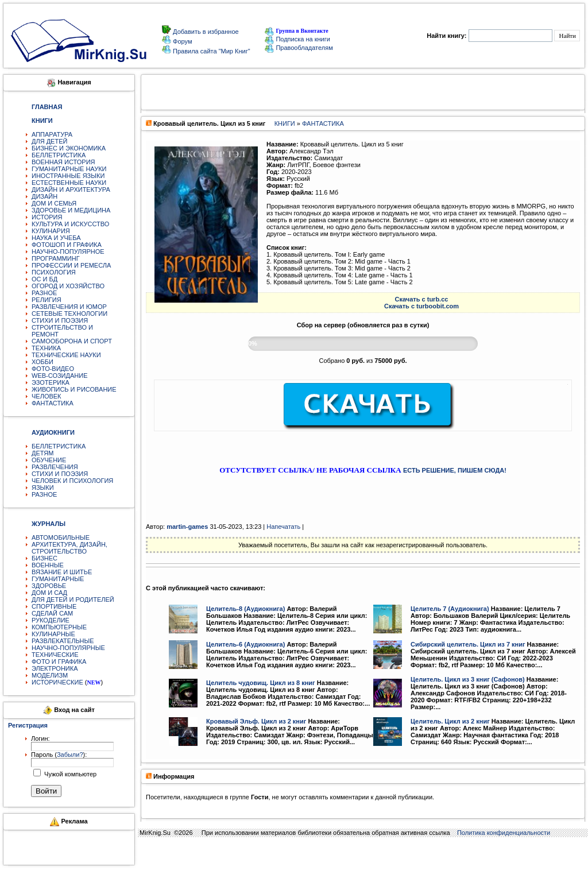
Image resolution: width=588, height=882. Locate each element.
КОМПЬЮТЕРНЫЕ (59, 627)
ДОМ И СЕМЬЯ (54, 203)
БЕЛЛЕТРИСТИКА (59, 155)
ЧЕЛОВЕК (47, 396)
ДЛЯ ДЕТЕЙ (49, 141)
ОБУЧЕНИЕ (49, 460)
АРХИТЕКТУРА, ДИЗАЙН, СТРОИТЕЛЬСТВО (69, 548)
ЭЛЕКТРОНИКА (55, 668)
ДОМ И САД (49, 593)
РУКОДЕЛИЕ (51, 620)
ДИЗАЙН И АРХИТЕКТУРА (71, 189)
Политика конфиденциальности (504, 833)
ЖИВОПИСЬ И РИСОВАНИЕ (74, 389)
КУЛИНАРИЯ (51, 231)
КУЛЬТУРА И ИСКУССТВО (70, 224)
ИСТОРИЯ (47, 217)
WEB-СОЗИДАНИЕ (60, 376)
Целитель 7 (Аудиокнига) (450, 609)
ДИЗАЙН (45, 196)
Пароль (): (59, 755)
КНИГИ (285, 123)
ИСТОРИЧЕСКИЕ (57, 682)
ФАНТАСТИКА (53, 403)
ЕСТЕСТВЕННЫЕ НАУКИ (69, 183)
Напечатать (283, 527)
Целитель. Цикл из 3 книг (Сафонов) (468, 679)
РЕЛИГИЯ (47, 300)
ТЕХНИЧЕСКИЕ (55, 655)
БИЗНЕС (45, 558)
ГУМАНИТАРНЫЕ (58, 579)
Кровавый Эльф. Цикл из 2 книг (256, 721)
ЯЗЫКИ (43, 488)
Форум (181, 41)
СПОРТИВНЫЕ (54, 606)
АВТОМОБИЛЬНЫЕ (61, 537)
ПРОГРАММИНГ (56, 258)
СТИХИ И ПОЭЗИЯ (60, 320)
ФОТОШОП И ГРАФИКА (67, 245)
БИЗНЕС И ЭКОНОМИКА (69, 148)
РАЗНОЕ (44, 293)
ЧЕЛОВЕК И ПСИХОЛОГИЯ (72, 481)
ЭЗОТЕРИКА (51, 382)
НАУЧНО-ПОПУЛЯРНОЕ (68, 252)
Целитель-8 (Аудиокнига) (245, 609)
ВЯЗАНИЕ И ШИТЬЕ (62, 572)
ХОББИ (42, 362)
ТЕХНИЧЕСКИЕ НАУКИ (66, 355)
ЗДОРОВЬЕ (49, 586)
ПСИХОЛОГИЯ (54, 272)
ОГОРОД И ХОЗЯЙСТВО (68, 286)
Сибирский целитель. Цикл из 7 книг (468, 644)
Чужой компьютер (69, 774)
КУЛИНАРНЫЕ (53, 634)
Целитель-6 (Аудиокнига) (245, 644)
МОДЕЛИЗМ (50, 675)
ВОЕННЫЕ (48, 565)
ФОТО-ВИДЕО (53, 369)
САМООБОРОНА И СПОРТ (72, 341)
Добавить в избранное (205, 32)
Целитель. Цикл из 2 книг (450, 721)
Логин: (40, 738)
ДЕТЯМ (42, 453)
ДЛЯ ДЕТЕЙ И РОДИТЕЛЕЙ (73, 599)
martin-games (187, 527)
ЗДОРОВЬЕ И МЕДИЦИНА (71, 210)
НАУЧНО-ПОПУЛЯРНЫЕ (68, 648)
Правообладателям (299, 48)
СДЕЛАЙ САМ (52, 613)
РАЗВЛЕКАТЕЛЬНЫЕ (63, 641)
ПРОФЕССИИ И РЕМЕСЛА (71, 265)
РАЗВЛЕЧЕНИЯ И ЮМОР (69, 307)
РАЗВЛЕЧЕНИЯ (55, 467)
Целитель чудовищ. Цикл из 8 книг (261, 683)
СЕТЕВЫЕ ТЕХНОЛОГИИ (69, 314)
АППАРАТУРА (52, 134)
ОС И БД (45, 279)
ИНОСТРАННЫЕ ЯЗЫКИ (68, 176)
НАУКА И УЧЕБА (56, 238)
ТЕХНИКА (46, 348)
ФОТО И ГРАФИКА (59, 661)
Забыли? (70, 755)
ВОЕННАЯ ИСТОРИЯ (63, 162)
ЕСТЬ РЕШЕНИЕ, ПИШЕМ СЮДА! (455, 470)
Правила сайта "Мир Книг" (211, 51)
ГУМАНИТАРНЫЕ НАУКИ (69, 169)
